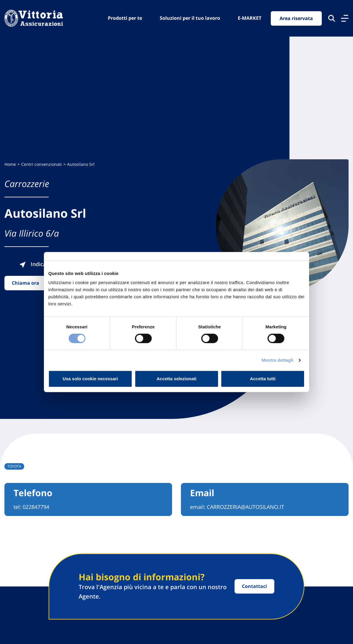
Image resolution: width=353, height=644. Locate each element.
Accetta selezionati (176, 379)
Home (10, 164)
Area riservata (296, 18)
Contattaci (254, 586)
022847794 (36, 507)
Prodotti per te (125, 18)
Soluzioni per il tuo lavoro (190, 18)
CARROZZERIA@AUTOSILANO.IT (245, 507)
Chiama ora (25, 283)
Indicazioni (39, 264)
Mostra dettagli (277, 360)
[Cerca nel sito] (332, 18)
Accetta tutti (263, 379)
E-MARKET (250, 18)
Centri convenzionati (42, 164)
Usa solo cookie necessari (90, 379)
